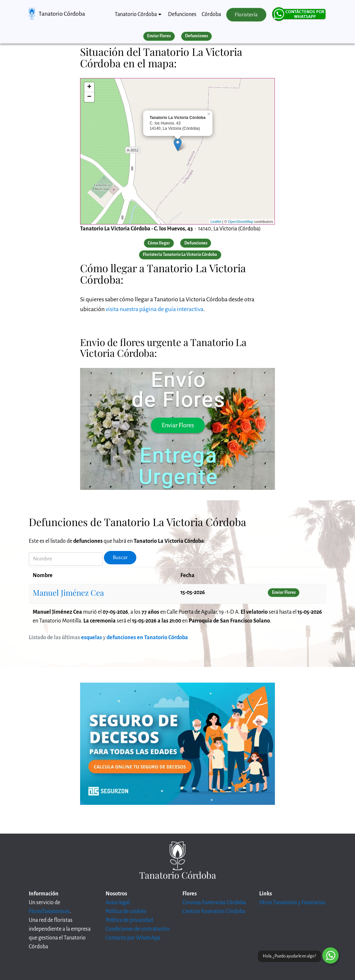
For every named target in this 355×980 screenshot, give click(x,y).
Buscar (120, 557)
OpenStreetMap (241, 222)
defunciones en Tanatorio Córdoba (147, 638)
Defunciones (182, 14)
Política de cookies (126, 911)
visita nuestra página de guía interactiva (154, 309)
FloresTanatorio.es (49, 911)
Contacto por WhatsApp (133, 938)
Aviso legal (118, 903)
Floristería (246, 15)
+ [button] (89, 87)
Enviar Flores (159, 36)
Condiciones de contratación (137, 929)
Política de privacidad (129, 920)
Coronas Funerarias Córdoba (214, 903)
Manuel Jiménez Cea (68, 592)
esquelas (92, 638)
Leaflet (216, 222)
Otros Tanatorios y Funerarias (292, 903)
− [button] (89, 97)
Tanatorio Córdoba (62, 14)
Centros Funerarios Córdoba (214, 911)
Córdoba (211, 14)
